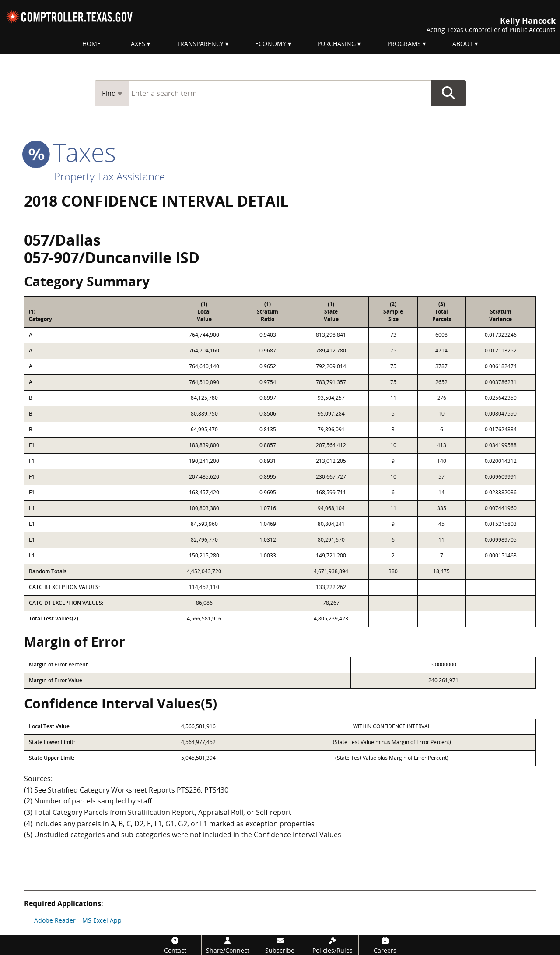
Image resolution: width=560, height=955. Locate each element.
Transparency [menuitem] (200, 44)
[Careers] (385, 945)
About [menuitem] (463, 44)
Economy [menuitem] (271, 44)
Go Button (448, 93)
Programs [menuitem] (404, 44)
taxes (70, 152)
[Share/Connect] (228, 945)
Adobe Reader (55, 920)
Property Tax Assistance (110, 176)
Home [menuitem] (91, 44)
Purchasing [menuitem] (336, 44)
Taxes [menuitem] (136, 44)
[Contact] (175, 945)
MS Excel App (102, 920)
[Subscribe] (280, 945)
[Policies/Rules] (332, 945)
